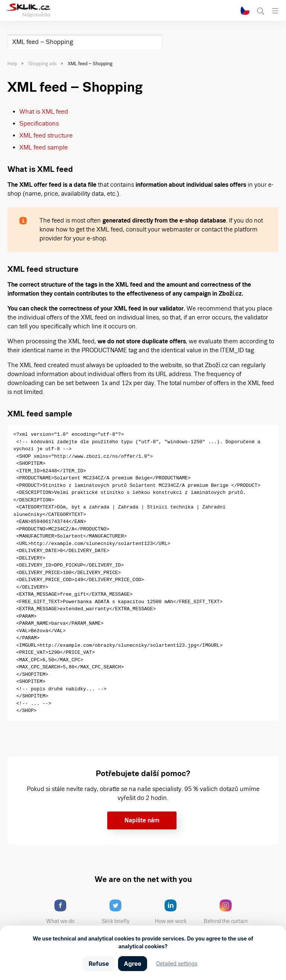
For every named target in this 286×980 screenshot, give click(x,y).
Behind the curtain (228, 912)
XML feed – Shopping (43, 42)
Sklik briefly (122, 912)
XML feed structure (46, 136)
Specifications (39, 124)
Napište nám (142, 820)
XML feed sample (44, 147)
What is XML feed (44, 112)
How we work (176, 912)
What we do (67, 912)
